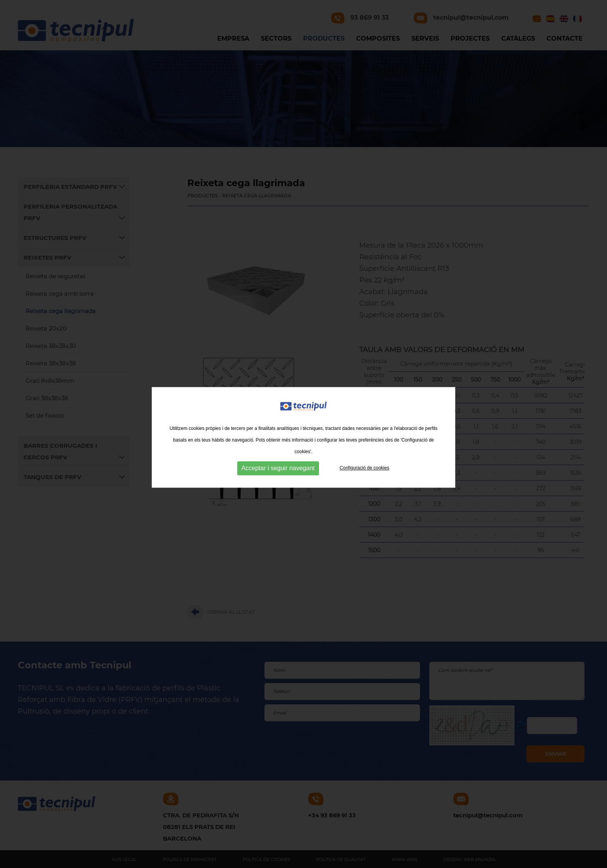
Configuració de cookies (364, 474)
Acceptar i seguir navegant (278, 475)
